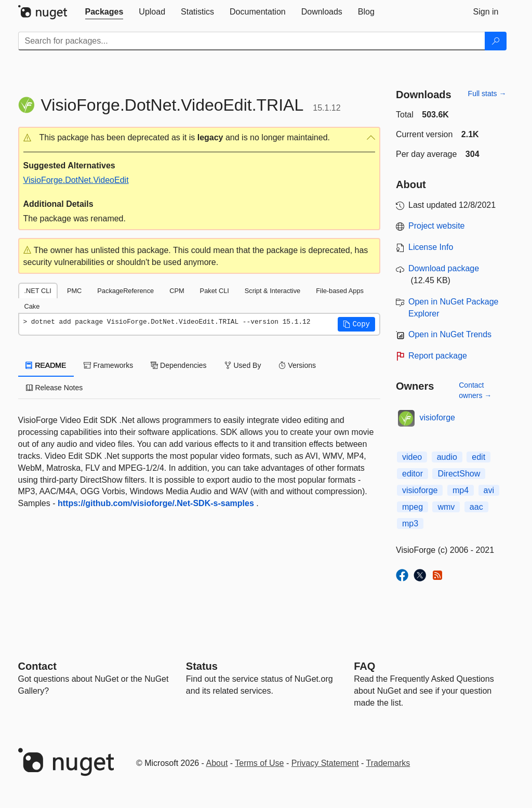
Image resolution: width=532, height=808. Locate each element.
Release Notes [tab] (55, 388)
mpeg (413, 507)
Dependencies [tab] (178, 365)
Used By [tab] (243, 365)
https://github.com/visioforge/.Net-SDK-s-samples (156, 503)
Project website (437, 226)
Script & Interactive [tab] (272, 291)
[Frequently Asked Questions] (364, 666)
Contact (37, 666)
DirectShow (459, 474)
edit (478, 457)
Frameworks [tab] (108, 365)
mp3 (410, 524)
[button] (199, 138)
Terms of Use (259, 763)
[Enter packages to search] (252, 41)
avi (489, 490)
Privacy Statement (325, 763)
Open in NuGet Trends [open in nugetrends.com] (450, 334)
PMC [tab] (74, 291)
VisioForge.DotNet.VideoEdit (76, 180)
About (217, 763)
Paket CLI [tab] (215, 291)
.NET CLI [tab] (38, 291)
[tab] (104, 12)
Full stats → (487, 94)
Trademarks (388, 763)
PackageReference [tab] (125, 291)
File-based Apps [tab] (340, 291)
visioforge (437, 418)
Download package (444, 268)
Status (202, 666)
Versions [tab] (297, 365)
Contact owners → (475, 390)
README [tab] (46, 365)
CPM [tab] (177, 291)
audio (447, 457)
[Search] (496, 41)
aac (476, 507)
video (412, 457)
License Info (431, 247)
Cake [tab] (32, 306)
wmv (446, 507)
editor (413, 474)
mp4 (461, 490)
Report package (438, 356)
